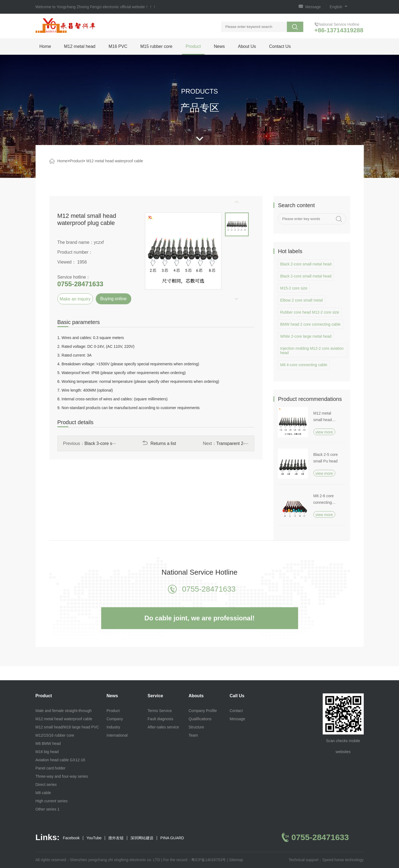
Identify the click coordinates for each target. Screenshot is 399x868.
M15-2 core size (294, 288)
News (219, 46)
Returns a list (159, 443)
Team (193, 735)
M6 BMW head (48, 743)
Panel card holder (51, 768)
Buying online (113, 299)
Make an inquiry (75, 299)
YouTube (94, 838)
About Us (247, 46)
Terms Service (160, 711)
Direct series (46, 785)
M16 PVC (118, 46)
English (339, 7)
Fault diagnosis (161, 719)
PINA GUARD (172, 838)
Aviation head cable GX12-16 (60, 760)
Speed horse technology (343, 860)
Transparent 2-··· (232, 443)
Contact (236, 711)
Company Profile (203, 711)
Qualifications (200, 719)
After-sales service (163, 727)
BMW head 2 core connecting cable (311, 324)
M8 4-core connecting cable (304, 365)
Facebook (71, 838)
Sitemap (236, 860)
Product (193, 46)
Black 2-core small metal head (306, 264)
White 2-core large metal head (306, 336)
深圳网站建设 (142, 838)
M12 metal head (80, 46)
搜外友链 (116, 838)
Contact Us (280, 46)
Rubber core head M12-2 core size (310, 312)
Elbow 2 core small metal (302, 300)
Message (313, 7)
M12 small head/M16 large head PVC (67, 727)
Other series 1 (48, 809)
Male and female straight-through (64, 711)
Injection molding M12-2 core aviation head (312, 351)
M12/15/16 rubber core (55, 735)
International (117, 735)
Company (115, 719)
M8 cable (43, 793)
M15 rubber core (156, 46)
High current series (52, 801)
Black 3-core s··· (100, 443)
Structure (196, 727)
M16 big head (47, 752)
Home (45, 46)
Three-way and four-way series (62, 776)
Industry (113, 727)
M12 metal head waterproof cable (115, 161)
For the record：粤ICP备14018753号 (195, 860)
